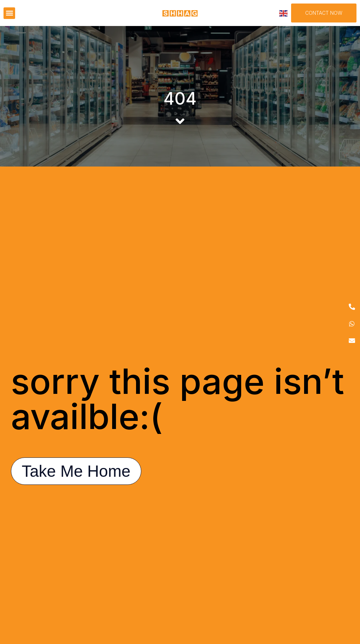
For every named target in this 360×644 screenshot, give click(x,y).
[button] (9, 13)
